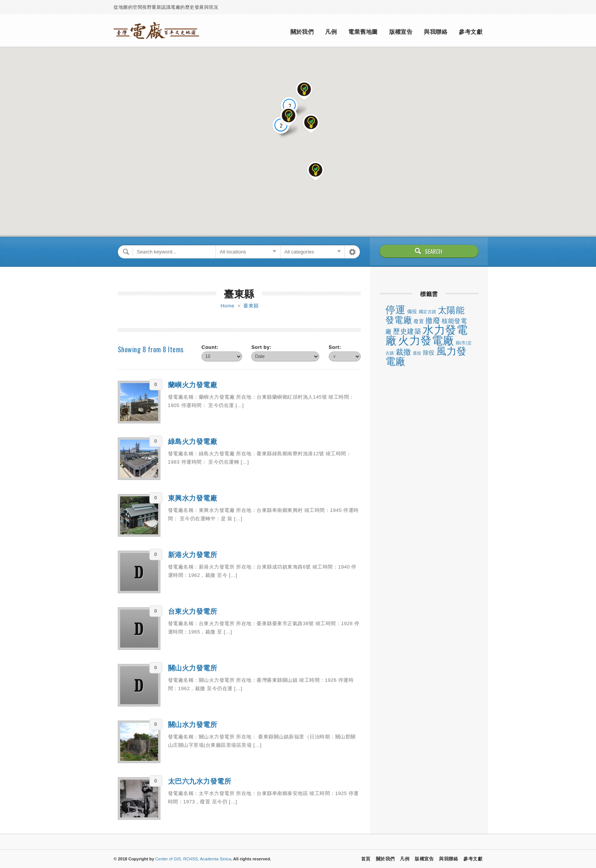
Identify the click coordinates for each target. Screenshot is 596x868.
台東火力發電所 (193, 611)
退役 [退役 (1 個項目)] (417, 353)
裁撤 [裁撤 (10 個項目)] (403, 352)
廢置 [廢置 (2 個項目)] (419, 321)
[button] (316, 171)
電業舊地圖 (363, 32)
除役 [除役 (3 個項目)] (429, 353)
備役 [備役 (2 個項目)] (412, 311)
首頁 (366, 859)
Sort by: (261, 347)
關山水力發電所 (193, 725)
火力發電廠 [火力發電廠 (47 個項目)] (426, 341)
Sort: (335, 347)
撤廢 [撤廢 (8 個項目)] (433, 321)
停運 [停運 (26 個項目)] (395, 310)
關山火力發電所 (193, 668)
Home (227, 306)
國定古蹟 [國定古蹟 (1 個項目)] (428, 312)
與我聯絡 (436, 32)
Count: (210, 347)
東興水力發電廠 (193, 498)
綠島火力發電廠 (193, 442)
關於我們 (302, 32)
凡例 (331, 32)
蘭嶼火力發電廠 (193, 385)
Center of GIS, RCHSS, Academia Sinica (193, 859)
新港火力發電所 (193, 555)
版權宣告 (401, 32)
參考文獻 (471, 32)
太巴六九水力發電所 (200, 781)
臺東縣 (251, 306)
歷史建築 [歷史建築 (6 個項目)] (407, 331)
